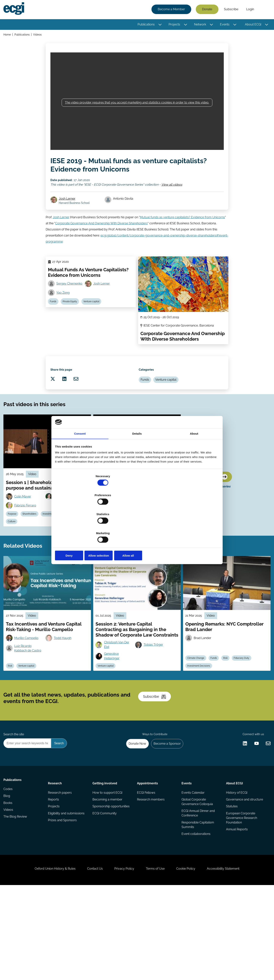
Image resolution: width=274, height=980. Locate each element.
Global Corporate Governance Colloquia (197, 881)
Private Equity (73, 323)
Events (224, 25)
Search (263, 10)
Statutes (231, 886)
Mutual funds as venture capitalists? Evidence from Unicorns (182, 231)
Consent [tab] (80, 463)
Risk (12, 726)
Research (56, 861)
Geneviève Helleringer (114, 715)
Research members (151, 879)
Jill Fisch (112, 537)
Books (9, 886)
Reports (54, 879)
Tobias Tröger (155, 703)
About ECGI (252, 25)
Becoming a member (108, 879)
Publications (145, 25)
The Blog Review (16, 902)
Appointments (147, 861)
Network (199, 25)
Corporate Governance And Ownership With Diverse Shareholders (101, 237)
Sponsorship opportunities (111, 886)
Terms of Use (157, 959)
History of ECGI (236, 871)
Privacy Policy (123, 959)
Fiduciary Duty (159, 565)
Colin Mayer (25, 537)
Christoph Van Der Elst (118, 703)
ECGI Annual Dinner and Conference (198, 893)
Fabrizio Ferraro (27, 546)
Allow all (192, 527)
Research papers (61, 871)
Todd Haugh (65, 691)
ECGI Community (105, 894)
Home (8, 36)
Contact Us (90, 959)
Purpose (14, 556)
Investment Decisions (60, 556)
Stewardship (17, 565)
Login (249, 10)
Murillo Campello (29, 691)
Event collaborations (196, 915)
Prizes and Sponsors (63, 902)
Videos (39, 36)
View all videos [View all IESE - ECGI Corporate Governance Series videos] (173, 193)
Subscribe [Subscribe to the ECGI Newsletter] (157, 766)
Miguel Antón (115, 546)
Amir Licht (152, 537)
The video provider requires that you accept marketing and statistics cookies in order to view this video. (137, 108)
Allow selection (137, 527)
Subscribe (230, 10)
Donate (206, 10)
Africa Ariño (64, 537)
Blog (8, 879)
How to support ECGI (108, 871)
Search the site (15, 809)
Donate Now (133, 819)
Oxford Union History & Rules (46, 959)
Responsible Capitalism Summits (197, 905)
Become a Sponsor (165, 819)
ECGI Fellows (146, 871)
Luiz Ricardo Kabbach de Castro (30, 702)
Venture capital (96, 323)
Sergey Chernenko (71, 303)
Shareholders (34, 556)
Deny (82, 527)
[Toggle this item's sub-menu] (159, 25)
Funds (54, 323)
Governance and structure (244, 879)
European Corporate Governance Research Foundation (241, 899)
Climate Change (197, 717)
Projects (173, 25)
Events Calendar (193, 871)
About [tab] (194, 463)
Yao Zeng (64, 313)
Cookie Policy (191, 959)
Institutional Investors (132, 565)
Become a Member (170, 10)
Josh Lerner (69, 210)
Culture (35, 565)
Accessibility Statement (232, 959)
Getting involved (105, 861)
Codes (9, 871)
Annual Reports (236, 911)
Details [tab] (137, 463)
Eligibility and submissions (67, 894)
